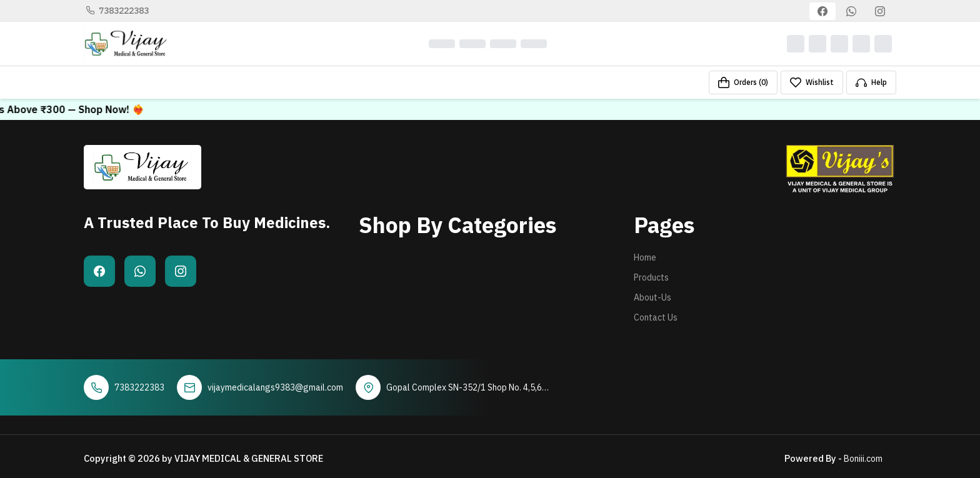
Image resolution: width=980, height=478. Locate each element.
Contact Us (656, 317)
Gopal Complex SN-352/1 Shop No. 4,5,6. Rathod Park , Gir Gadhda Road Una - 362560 (465, 388)
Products (651, 277)
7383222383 (117, 11)
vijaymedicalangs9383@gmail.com (275, 387)
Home (645, 257)
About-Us (652, 297)
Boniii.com (863, 459)
